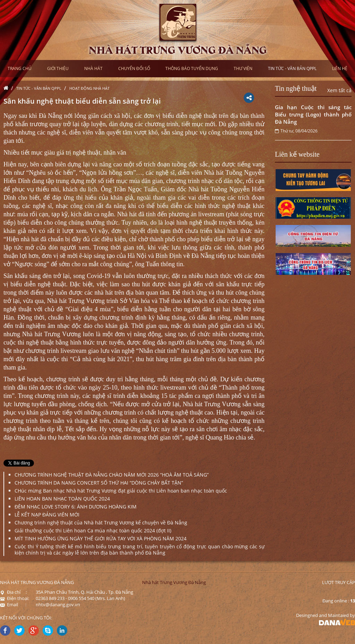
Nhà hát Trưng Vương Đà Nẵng (174, 582)
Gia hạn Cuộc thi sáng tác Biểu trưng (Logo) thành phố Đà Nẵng (313, 114)
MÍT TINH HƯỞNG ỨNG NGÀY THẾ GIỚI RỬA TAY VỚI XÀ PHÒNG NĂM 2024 (101, 538)
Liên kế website (297, 154)
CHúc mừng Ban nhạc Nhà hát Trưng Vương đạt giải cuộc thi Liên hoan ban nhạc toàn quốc (121, 491)
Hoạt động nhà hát (89, 88)
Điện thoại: (15, 598)
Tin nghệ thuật (296, 88)
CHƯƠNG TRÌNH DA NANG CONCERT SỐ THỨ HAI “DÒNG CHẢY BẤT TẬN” (99, 483)
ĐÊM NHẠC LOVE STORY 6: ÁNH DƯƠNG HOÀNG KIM (76, 507)
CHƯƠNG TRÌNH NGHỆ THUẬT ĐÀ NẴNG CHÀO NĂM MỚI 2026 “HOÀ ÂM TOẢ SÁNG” (112, 475)
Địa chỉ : (13, 592)
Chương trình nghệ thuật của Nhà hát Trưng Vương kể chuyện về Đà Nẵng (101, 523)
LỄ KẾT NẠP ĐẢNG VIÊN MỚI (47, 515)
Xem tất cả (339, 90)
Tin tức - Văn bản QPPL (39, 88)
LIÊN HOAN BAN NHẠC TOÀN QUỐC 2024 (62, 499)
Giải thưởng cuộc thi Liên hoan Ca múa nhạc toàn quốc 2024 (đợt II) (93, 530)
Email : (13, 604)
